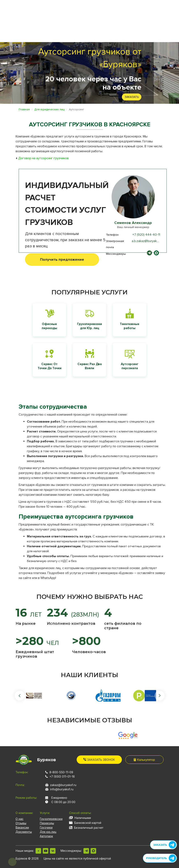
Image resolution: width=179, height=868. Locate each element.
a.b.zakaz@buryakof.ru (147, 241)
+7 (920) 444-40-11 (146, 235)
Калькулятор (144, 760)
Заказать (132, 97)
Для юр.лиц (48, 832)
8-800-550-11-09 (61, 772)
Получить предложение (62, 259)
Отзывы (21, 823)
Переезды (47, 823)
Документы (24, 832)
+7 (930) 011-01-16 (62, 776)
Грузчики (46, 827)
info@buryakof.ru (62, 789)
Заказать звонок (99, 760)
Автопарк (47, 836)
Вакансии (22, 827)
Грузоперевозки (51, 819)
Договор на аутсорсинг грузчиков (43, 158)
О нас (20, 819)
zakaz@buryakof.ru (63, 785)
